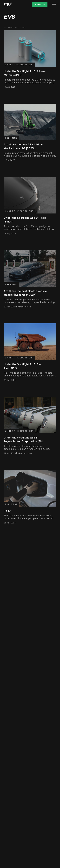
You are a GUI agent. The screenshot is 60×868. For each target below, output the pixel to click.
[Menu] (54, 5)
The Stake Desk (11, 28)
